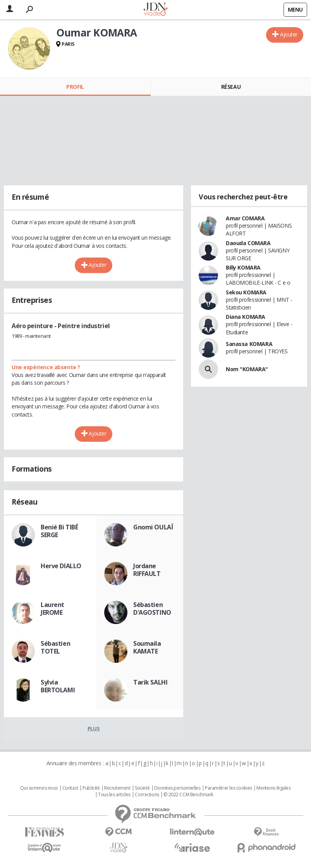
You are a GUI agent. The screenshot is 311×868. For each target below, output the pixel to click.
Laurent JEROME (52, 609)
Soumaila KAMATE (147, 647)
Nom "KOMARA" (247, 369)
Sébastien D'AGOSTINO (152, 609)
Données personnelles (177, 788)
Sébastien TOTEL (55, 647)
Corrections (147, 795)
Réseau (231, 87)
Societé (142, 788)
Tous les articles (114, 795)
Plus (94, 728)
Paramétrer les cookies (229, 788)
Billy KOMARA (243, 267)
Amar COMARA (245, 218)
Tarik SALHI (150, 682)
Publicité (91, 788)
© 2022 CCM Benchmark (188, 795)
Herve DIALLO (61, 566)
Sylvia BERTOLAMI (58, 686)
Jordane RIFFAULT (147, 570)
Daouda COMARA (248, 243)
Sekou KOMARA (246, 292)
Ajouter (289, 34)
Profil (75, 87)
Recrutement (117, 788)
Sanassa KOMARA (249, 344)
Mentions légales (273, 788)
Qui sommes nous (39, 788)
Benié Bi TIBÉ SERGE (59, 531)
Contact (70, 788)
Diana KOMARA (246, 317)
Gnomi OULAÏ (153, 527)
